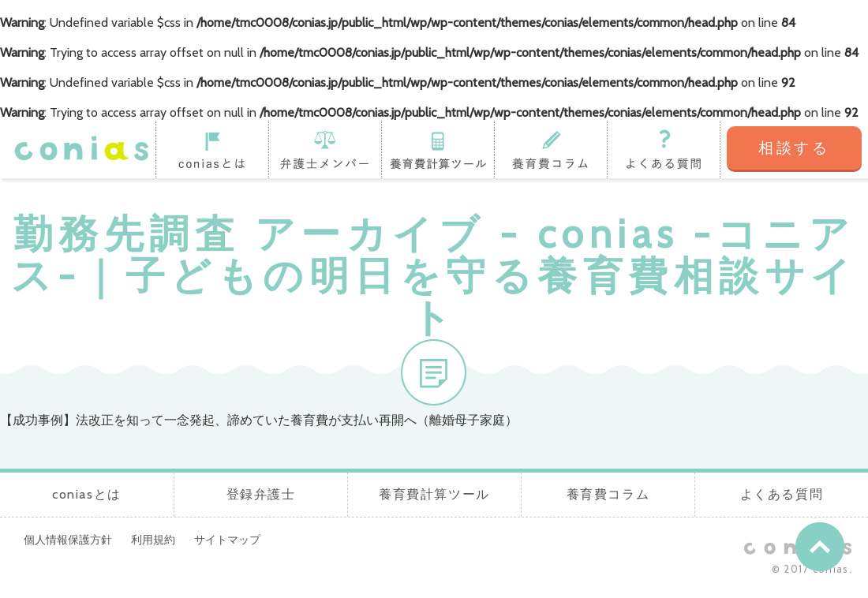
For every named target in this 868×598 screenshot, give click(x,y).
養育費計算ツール (438, 149)
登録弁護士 (325, 149)
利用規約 (153, 540)
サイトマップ (227, 540)
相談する (794, 148)
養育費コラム (550, 149)
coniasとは (212, 149)
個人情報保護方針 (68, 540)
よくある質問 (664, 149)
